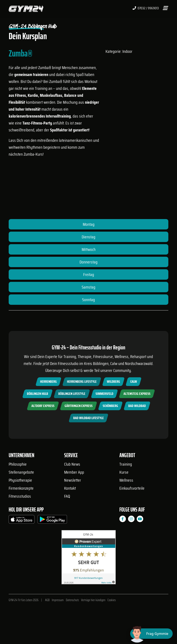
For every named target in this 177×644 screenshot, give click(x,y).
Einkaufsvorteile (132, 488)
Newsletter (73, 480)
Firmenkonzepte (21, 488)
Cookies (112, 600)
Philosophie (18, 464)
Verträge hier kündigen (93, 600)
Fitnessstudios (20, 496)
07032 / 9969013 (146, 8)
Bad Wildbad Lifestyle (88, 418)
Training (126, 464)
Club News (72, 464)
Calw (134, 382)
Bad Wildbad (137, 406)
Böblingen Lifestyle (72, 394)
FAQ (67, 496)
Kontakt (70, 488)
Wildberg (113, 382)
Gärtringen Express (79, 406)
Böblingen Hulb (37, 394)
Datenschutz (72, 600)
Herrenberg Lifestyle (82, 382)
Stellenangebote (21, 472)
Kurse (124, 472)
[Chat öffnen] (151, 634)
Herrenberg (48, 382)
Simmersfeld (104, 394)
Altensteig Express (137, 394)
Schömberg (110, 406)
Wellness (126, 480)
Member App (74, 472)
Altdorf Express (43, 406)
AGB (47, 600)
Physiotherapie (20, 480)
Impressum (58, 600)
